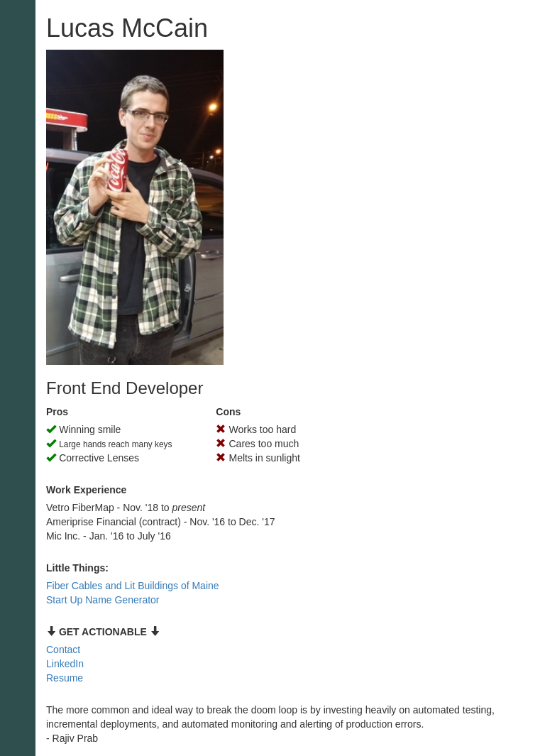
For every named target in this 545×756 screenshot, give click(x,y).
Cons (228, 412)
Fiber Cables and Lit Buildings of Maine (133, 586)
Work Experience (86, 490)
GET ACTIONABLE (103, 632)
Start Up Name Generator (103, 600)
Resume (65, 678)
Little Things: (77, 568)
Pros (57, 412)
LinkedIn (65, 664)
